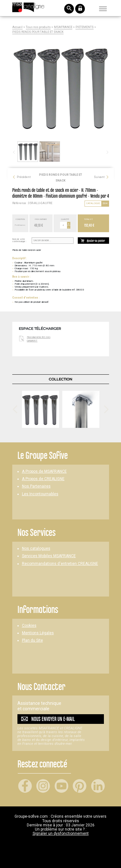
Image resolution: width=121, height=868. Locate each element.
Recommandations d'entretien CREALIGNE (60, 564)
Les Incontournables (40, 494)
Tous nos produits (38, 27)
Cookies (29, 626)
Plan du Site (32, 641)
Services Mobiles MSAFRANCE (49, 556)
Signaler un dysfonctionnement (61, 833)
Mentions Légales (38, 633)
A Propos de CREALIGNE (43, 479)
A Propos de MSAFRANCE (44, 472)
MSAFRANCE (63, 27)
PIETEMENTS (85, 27)
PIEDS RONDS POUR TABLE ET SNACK (38, 32)
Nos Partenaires (36, 486)
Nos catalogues (36, 549)
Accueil (17, 27)
